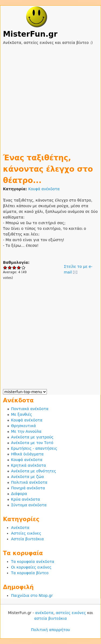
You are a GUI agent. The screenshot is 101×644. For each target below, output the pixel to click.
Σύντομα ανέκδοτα (29, 505)
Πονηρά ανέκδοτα (28, 488)
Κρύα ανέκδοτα (26, 499)
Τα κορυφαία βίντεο (30, 573)
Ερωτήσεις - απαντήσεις (34, 448)
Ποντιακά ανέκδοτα (30, 409)
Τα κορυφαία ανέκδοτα (33, 562)
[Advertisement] (50, 96)
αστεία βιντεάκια (50, 618)
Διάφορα (19, 494)
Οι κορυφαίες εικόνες (31, 567)
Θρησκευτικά (23, 426)
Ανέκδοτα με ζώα (27, 477)
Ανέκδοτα (20, 528)
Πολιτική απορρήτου (50, 630)
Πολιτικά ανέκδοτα (29, 482)
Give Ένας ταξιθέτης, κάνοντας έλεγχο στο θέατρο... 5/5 (24, 267)
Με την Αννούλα (26, 431)
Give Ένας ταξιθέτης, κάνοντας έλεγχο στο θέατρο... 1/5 (5, 267)
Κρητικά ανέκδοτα (29, 465)
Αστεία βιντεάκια (27, 539)
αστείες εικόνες (71, 613)
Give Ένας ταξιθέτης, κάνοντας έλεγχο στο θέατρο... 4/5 (19, 267)
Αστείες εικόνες (26, 533)
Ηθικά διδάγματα (27, 454)
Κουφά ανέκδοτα (44, 189)
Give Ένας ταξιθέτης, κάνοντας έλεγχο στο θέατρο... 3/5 (14, 267)
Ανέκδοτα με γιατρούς (32, 437)
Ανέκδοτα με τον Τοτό (32, 443)
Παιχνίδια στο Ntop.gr (32, 595)
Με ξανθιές (22, 414)
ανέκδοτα (44, 613)
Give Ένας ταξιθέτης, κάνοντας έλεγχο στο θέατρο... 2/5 (10, 267)
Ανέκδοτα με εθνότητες (34, 471)
